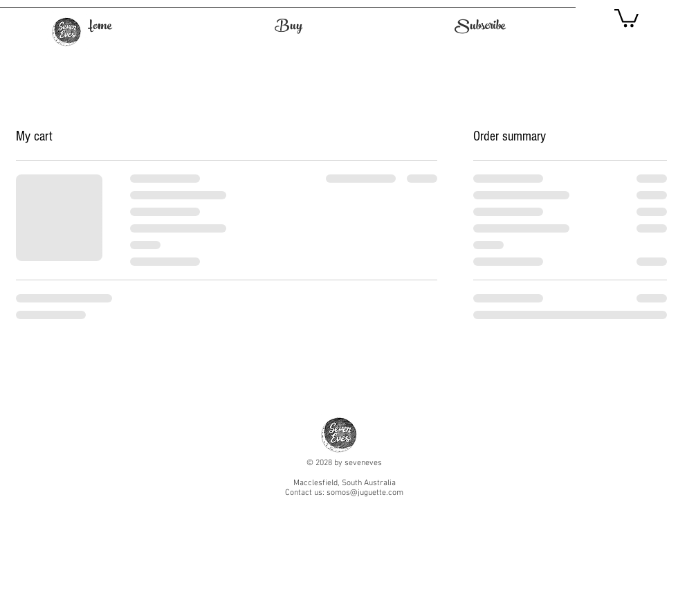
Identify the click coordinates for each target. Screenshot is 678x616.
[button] (626, 17)
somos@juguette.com (365, 493)
